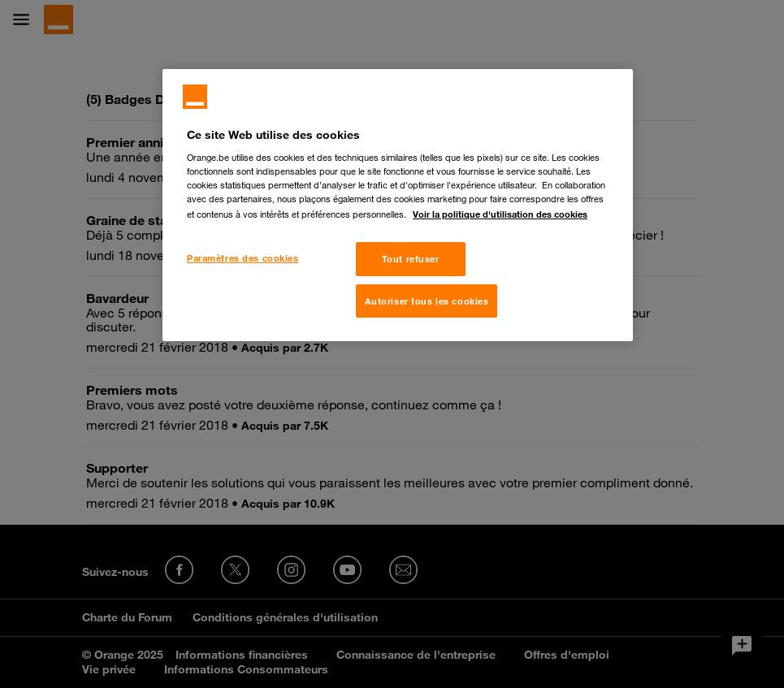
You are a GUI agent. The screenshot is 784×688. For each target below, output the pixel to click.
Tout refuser (411, 259)
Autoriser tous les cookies (427, 301)
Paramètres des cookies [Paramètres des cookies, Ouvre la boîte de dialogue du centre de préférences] (243, 258)
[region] (398, 206)
